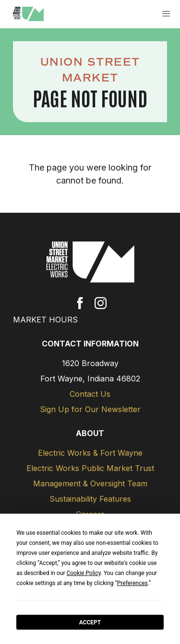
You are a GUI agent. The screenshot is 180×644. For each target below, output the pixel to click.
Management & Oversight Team (90, 483)
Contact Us (90, 394)
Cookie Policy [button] (83, 573)
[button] (166, 14)
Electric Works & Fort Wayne (90, 453)
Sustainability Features (90, 499)
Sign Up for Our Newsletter (90, 409)
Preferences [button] (132, 583)
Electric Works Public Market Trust (90, 468)
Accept (90, 622)
